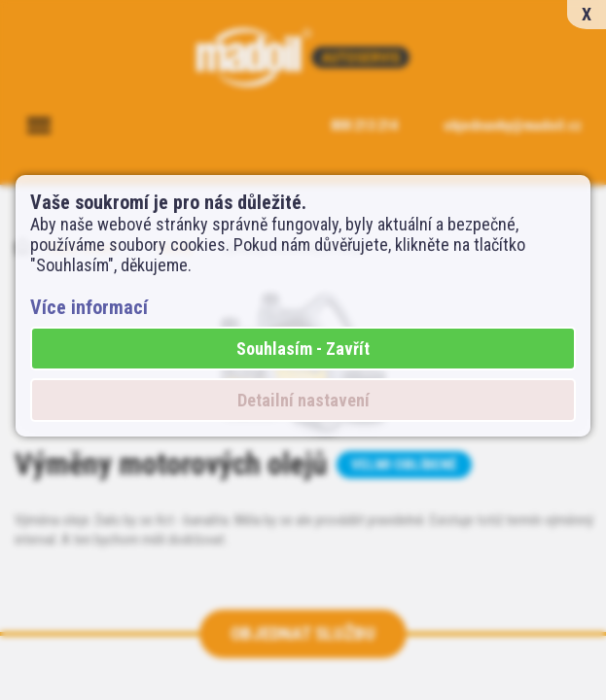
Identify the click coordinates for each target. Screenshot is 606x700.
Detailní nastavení (303, 400)
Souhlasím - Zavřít (303, 349)
